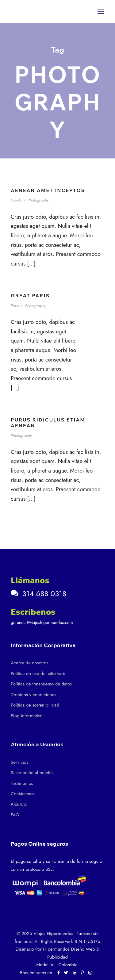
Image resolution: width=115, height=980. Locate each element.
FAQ (15, 815)
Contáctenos (23, 794)
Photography (38, 200)
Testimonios (22, 783)
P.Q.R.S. (19, 804)
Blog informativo (27, 716)
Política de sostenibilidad (35, 705)
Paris (15, 306)
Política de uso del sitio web (38, 674)
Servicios (19, 762)
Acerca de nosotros (29, 663)
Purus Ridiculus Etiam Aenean (48, 423)
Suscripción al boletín (32, 773)
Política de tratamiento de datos (41, 684)
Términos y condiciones (33, 695)
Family (16, 200)
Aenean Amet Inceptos (48, 190)
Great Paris (30, 295)
